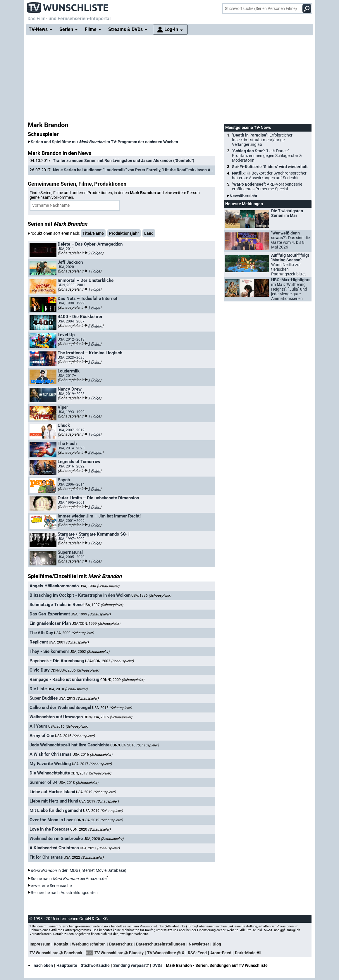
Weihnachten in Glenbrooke (56, 838)
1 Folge (94, 271)
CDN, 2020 (90, 829)
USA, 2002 (90, 652)
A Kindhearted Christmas (54, 848)
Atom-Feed (221, 953)
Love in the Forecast (49, 829)
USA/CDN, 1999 (96, 624)
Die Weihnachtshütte (50, 773)
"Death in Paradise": (262, 140)
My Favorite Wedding (50, 764)
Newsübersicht (244, 196)
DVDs (157, 965)
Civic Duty (40, 670)
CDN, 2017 (91, 773)
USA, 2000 (74, 633)
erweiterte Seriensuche (51, 886)
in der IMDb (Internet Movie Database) (79, 870)
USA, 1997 (103, 605)
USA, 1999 (91, 614)
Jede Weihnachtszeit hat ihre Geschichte (69, 745)
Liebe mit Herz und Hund (54, 801)
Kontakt (61, 944)
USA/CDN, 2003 (109, 661)
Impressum (40, 944)
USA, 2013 (79, 698)
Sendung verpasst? (131, 965)
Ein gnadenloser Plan (50, 623)
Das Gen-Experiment (50, 614)
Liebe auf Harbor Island (52, 792)
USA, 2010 (68, 689)
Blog (217, 944)
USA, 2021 (100, 848)
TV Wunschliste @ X (166, 953)
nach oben (40, 965)
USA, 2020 (104, 839)
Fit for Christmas (46, 857)
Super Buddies (44, 698)
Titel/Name (93, 233)
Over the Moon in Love (51, 820)
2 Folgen (95, 253)
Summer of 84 (44, 782)
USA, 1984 (99, 586)
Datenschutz (121, 944)
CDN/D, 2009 (122, 680)
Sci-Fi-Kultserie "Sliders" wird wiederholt (270, 167)
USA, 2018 (78, 783)
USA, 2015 (112, 708)
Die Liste (38, 689)
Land (149, 233)
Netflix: (269, 175)
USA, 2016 (68, 727)
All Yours (38, 726)
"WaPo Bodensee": (267, 187)
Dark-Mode (249, 953)
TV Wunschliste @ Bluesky (119, 953)
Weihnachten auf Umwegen (56, 717)
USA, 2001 (69, 642)
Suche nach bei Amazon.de (69, 879)
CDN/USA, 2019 (99, 820)
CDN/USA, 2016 (135, 745)
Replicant (39, 642)
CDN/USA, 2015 (108, 717)
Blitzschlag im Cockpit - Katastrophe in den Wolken (80, 595)
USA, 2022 (84, 857)
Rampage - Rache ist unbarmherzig (64, 679)
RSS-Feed (197, 953)
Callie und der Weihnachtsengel (60, 708)
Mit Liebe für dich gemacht (56, 810)
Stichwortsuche (95, 965)
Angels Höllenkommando (54, 586)
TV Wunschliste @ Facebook (56, 953)
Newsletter (199, 944)
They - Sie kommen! (49, 651)
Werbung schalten (89, 944)
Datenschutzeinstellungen (161, 944)
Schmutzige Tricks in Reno (56, 605)
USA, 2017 (92, 764)
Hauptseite (67, 965)
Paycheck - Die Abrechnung (57, 661)
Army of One (42, 736)
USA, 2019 (96, 792)
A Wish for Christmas (51, 754)
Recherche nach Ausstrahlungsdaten (64, 893)
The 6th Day (41, 633)
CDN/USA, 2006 (75, 670)
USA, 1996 (151, 596)
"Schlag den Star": (267, 156)
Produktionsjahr (124, 233)
